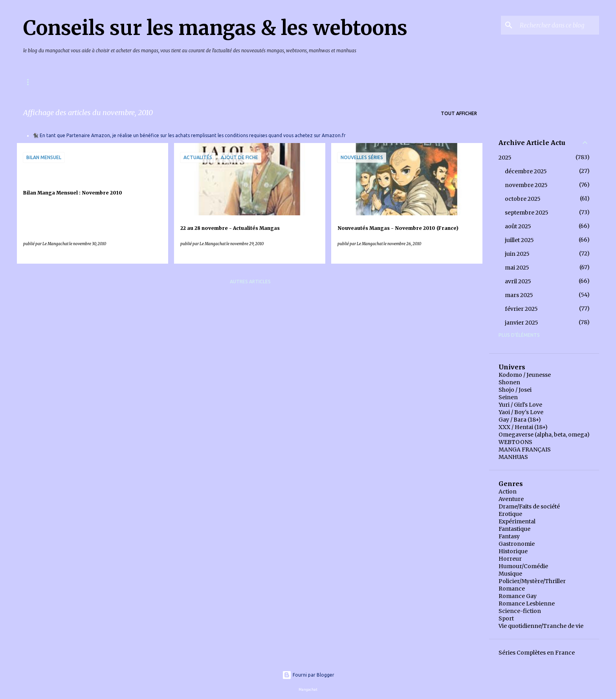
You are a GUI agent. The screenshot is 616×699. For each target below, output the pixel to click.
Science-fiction (520, 611)
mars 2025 (519, 295)
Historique (513, 551)
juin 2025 (517, 254)
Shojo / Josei (515, 390)
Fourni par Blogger (308, 675)
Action (508, 492)
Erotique (510, 514)
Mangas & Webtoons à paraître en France (80, 82)
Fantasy (509, 536)
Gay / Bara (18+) (520, 420)
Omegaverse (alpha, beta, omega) (544, 435)
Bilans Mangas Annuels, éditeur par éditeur (348, 82)
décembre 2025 (526, 171)
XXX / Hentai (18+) (523, 427)
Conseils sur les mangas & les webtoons (215, 28)
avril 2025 (518, 281)
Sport (506, 618)
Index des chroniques (184, 82)
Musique (510, 574)
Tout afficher (459, 113)
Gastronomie (517, 544)
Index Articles (250, 82)
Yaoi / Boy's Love (521, 412)
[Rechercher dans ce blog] (558, 25)
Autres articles (250, 282)
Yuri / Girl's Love (520, 405)
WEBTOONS (515, 442)
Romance (512, 589)
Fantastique (514, 529)
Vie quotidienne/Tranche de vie (541, 626)
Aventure (511, 499)
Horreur (510, 559)
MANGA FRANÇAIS (525, 449)
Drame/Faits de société (529, 506)
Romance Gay (518, 596)
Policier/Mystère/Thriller (532, 581)
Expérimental (517, 521)
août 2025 (518, 226)
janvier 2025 (522, 323)
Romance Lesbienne (527, 604)
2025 (505, 158)
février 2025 (521, 309)
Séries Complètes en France (537, 653)
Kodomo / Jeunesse (525, 375)
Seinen (508, 397)
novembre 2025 (526, 185)
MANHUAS (513, 457)
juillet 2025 (519, 240)
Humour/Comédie (523, 566)
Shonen (509, 382)
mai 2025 (517, 268)
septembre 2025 (527, 213)
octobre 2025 (523, 199)
